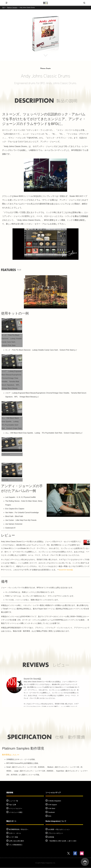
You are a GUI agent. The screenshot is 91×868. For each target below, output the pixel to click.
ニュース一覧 (13, 801)
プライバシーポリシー (56, 833)
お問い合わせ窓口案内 (16, 841)
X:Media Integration (55, 801)
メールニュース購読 (16, 813)
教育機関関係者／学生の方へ (19, 830)
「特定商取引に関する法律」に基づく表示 (62, 841)
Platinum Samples (12, 8)
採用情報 (51, 837)
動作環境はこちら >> (11, 755)
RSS (50, 816)
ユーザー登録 (13, 837)
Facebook (51, 813)
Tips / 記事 (13, 805)
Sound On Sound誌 (66, 570)
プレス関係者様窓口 (16, 845)
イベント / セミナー (16, 809)
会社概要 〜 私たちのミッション (59, 830)
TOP (3, 8)
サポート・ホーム (15, 833)
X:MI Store (52, 809)
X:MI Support (52, 805)
